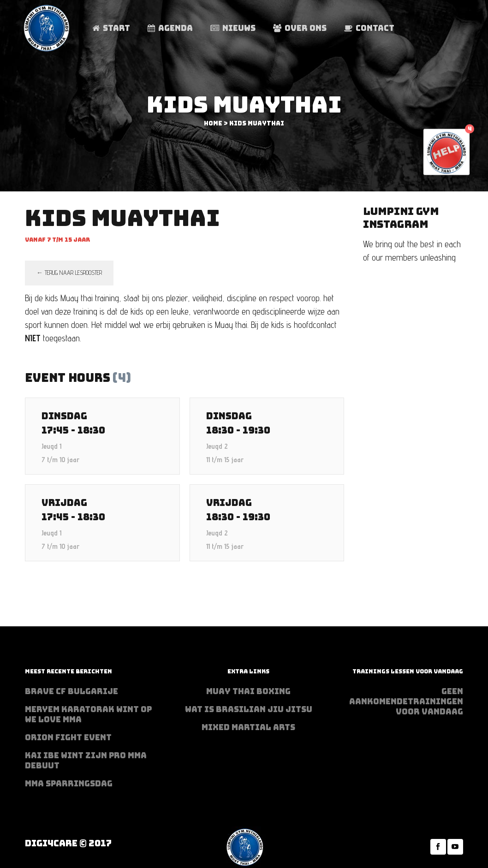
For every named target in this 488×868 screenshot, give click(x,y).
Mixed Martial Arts (248, 727)
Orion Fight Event (68, 737)
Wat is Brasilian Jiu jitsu (249, 709)
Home (213, 123)
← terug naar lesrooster (69, 273)
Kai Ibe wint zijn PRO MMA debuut (86, 761)
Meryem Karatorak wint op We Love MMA (88, 714)
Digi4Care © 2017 (68, 843)
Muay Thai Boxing (248, 691)
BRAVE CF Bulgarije (71, 691)
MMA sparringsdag (69, 784)
